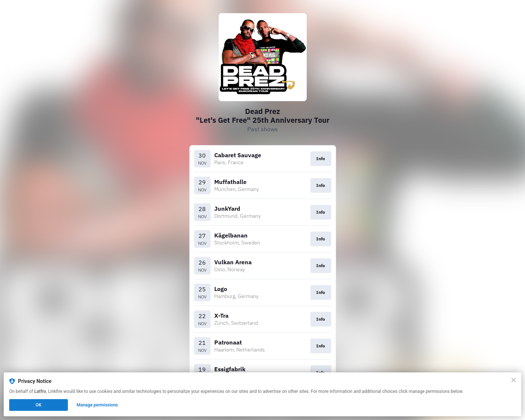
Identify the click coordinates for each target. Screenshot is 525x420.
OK (39, 405)
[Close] (514, 380)
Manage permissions (97, 405)
